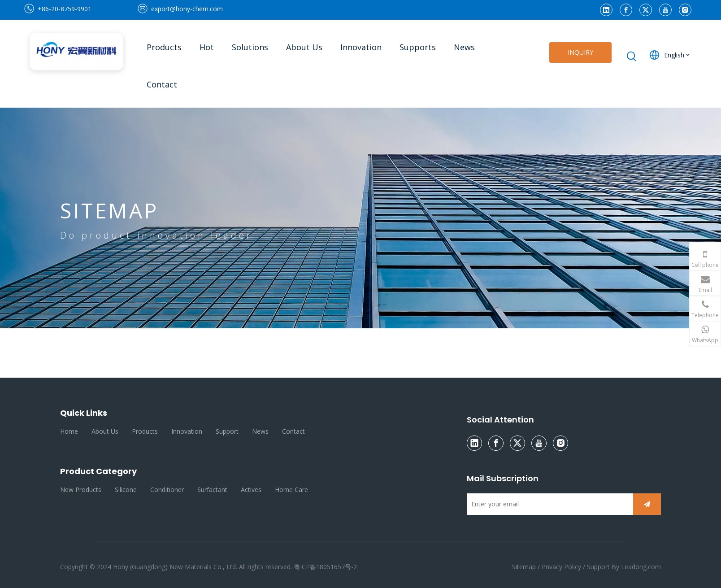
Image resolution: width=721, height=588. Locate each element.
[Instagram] (685, 10)
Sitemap (525, 567)
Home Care (291, 490)
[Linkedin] (606, 10)
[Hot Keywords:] (632, 57)
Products (145, 431)
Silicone (126, 490)
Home (69, 431)
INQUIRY (580, 52)
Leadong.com (641, 567)
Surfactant (212, 490)
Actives (251, 490)
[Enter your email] (548, 504)
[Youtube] (665, 10)
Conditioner (167, 490)
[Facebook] (626, 10)
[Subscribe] (647, 504)
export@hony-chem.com (187, 9)
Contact (293, 431)
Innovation (187, 431)
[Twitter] (646, 10)
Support (227, 431)
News (260, 431)
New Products (81, 490)
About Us (105, 431)
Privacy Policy (561, 567)
